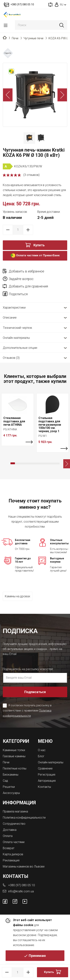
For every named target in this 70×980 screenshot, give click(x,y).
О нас (42, 750)
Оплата (8, 836)
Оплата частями (14, 842)
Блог (41, 756)
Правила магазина (15, 811)
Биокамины (11, 775)
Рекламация (11, 860)
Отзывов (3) (11, 358)
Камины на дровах (18, 596)
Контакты (44, 787)
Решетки (9, 787)
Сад (5, 781)
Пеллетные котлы (15, 768)
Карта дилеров (13, 854)
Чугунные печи (33, 38)
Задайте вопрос (21, 279)
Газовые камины (14, 756)
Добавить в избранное (27, 271)
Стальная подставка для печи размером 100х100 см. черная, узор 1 (50, 424)
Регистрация (47, 775)
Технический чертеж (17, 328)
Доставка (10, 830)
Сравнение (45, 768)
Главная (5, 38)
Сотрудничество (14, 824)
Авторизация (47, 781)
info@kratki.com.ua (21, 891)
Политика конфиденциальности (24, 818)
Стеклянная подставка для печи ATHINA (14, 421)
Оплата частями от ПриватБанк (35, 256)
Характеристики (14, 307)
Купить (39, 245)
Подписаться (35, 692)
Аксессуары (11, 793)
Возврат (9, 848)
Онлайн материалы (16, 338)
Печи (15, 38)
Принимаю (37, 956)
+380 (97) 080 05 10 (22, 885)
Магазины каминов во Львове (24, 866)
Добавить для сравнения (28, 286)
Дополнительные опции (20, 348)
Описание (10, 317)
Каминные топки (14, 750)
